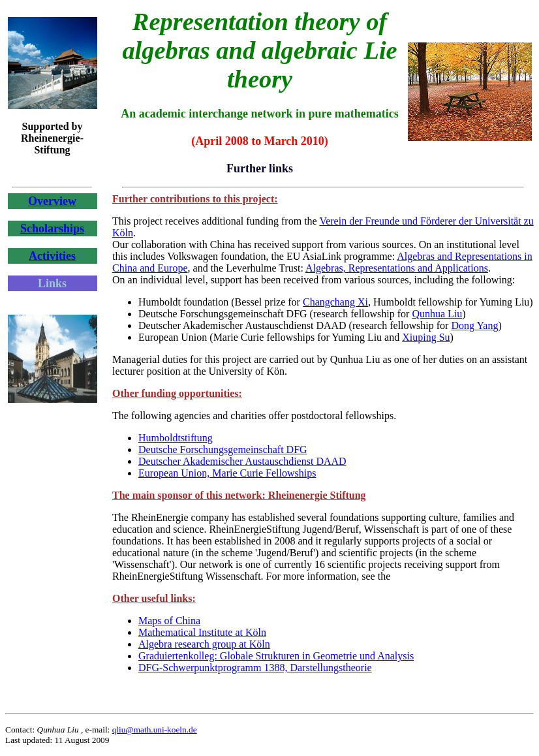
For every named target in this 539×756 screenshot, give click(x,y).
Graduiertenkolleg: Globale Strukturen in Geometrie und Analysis (276, 656)
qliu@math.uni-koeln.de (155, 730)
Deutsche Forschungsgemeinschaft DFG (223, 449)
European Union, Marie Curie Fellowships (227, 473)
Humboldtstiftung (176, 438)
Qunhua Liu (437, 314)
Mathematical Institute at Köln (202, 632)
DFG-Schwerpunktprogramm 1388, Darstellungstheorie (255, 668)
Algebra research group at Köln (204, 644)
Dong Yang (474, 325)
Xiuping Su (426, 337)
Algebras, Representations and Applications (397, 268)
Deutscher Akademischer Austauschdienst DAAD (242, 461)
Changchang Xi (335, 302)
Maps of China (169, 621)
